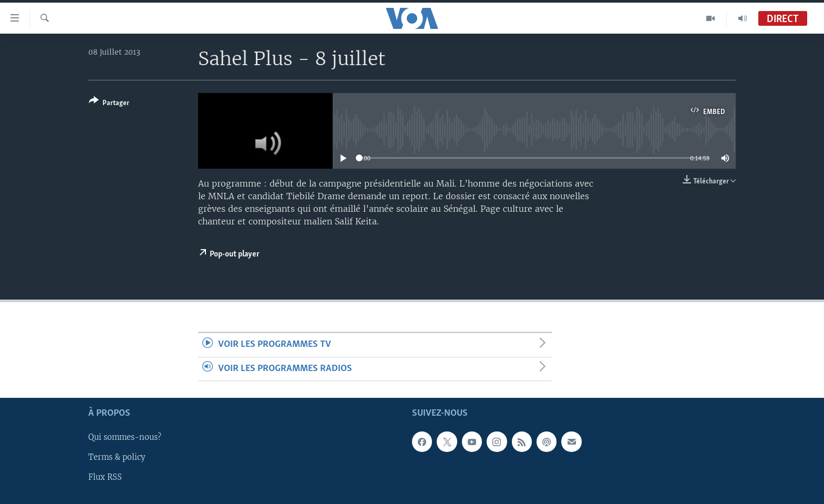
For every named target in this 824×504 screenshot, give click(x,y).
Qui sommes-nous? (125, 437)
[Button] (109, 104)
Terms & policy (117, 457)
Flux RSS (105, 477)
